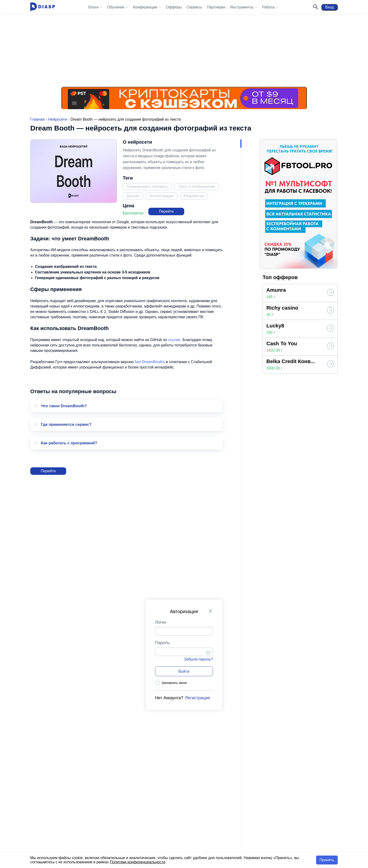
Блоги (93, 7)
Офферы (174, 7)
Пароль (162, 643)
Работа (268, 7)
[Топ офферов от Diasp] (330, 293)
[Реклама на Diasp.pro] (184, 45)
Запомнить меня (174, 683)
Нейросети (57, 119)
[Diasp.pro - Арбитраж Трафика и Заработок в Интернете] (43, 7)
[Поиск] (315, 7)
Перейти (166, 211)
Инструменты (242, 7)
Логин (161, 622)
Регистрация (197, 698)
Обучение (116, 7)
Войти (184, 671)
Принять (327, 860)
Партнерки (216, 7)
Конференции (145, 7)
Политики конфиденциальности (138, 862)
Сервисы (194, 7)
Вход (330, 7)
